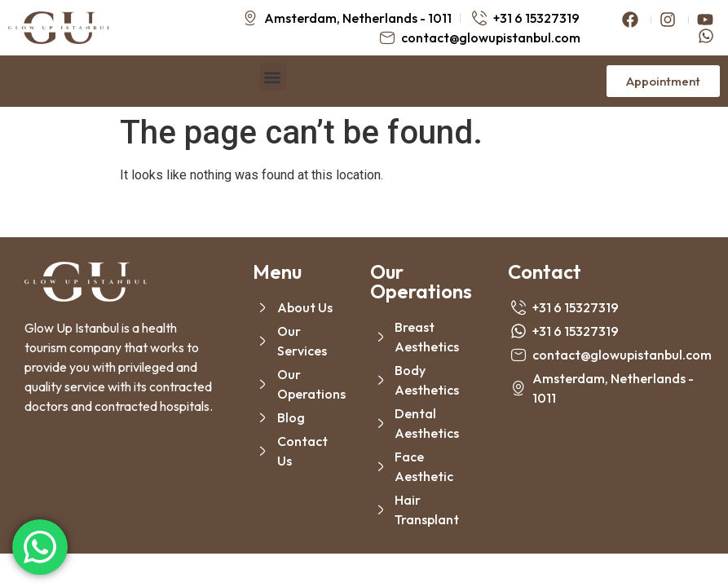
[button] (273, 77)
